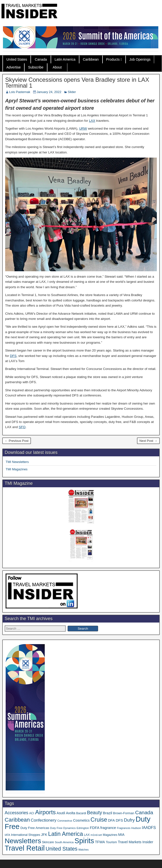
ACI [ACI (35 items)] (32, 813)
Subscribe (36, 67)
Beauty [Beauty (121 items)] (95, 813)
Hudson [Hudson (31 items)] (136, 828)
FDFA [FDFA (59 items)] (95, 828)
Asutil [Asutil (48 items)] (61, 813)
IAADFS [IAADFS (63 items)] (149, 828)
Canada (41, 59)
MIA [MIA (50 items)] (121, 835)
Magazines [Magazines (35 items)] (110, 835)
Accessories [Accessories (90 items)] (16, 813)
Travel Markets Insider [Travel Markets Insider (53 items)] (135, 842)
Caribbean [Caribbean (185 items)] (17, 820)
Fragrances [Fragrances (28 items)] (124, 828)
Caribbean (91, 59)
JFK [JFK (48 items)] (44, 835)
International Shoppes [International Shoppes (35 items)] (26, 835)
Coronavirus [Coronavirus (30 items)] (65, 821)
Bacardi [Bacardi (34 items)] (81, 813)
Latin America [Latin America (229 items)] (66, 834)
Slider (72, 92)
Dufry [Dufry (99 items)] (129, 820)
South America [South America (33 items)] (64, 842)
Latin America (65, 59)
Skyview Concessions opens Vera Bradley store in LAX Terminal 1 (77, 83)
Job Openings (140, 59)
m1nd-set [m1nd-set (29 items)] (96, 835)
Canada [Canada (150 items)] (144, 812)
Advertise (14, 67)
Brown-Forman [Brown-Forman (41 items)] (124, 813)
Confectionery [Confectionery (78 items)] (44, 820)
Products (113, 59)
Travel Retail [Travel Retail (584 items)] (25, 848)
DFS (13, 356)
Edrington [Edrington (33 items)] (83, 828)
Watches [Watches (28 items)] (84, 850)
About (57, 67)
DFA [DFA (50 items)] (111, 820)
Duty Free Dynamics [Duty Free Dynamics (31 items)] (63, 828)
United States (17, 59)
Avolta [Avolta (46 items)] (71, 813)
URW (83, 129)
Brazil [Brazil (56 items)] (108, 813)
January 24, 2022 (49, 92)
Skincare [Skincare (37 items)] (48, 842)
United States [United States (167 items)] (61, 849)
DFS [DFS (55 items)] (119, 820)
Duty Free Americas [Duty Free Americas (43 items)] (35, 828)
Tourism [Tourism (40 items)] (111, 842)
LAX (92, 121)
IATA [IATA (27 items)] (7, 835)
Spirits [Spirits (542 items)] (84, 841)
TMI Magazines (17, 469)
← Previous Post (17, 441)
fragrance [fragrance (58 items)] (108, 828)
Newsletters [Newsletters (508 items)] (23, 841)
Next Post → (148, 441)
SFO (22, 427)
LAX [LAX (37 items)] (87, 835)
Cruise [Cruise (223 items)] (99, 820)
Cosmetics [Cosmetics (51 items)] (81, 820)
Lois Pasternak (20, 92)
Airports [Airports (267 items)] (45, 812)
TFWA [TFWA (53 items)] (100, 842)
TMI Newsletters (17, 462)
